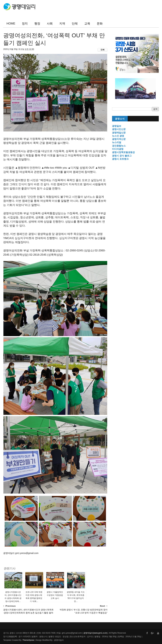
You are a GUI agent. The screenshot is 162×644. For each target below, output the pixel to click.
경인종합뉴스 (119, 146)
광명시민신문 (119, 129)
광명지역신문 (119, 139)
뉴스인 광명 (118, 136)
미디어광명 (118, 149)
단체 (75, 24)
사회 (50, 24)
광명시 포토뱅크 (120, 159)
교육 (87, 24)
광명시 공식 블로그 (122, 156)
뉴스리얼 (117, 142)
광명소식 (120, 119)
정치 (25, 24)
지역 (62, 24)
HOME (11, 24)
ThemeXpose (28, 640)
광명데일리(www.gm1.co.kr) (95, 633)
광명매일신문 (119, 133)
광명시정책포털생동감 (123, 152)
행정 (37, 24)
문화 (100, 24)
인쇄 (102, 50)
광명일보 (117, 126)
